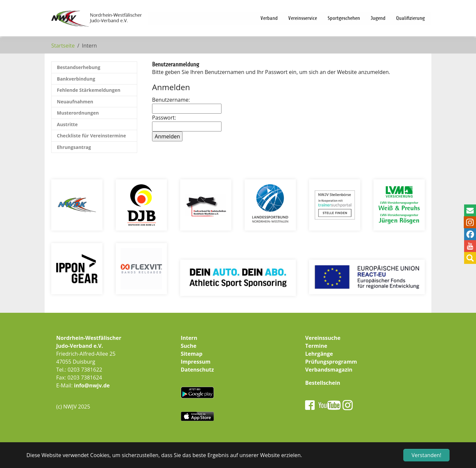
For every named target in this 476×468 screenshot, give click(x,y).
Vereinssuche (323, 338)
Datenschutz (197, 370)
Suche (189, 346)
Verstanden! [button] (426, 455)
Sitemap (192, 354)
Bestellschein (323, 383)
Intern (189, 338)
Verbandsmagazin (329, 370)
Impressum (196, 362)
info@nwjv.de (92, 385)
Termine (316, 346)
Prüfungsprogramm (331, 362)
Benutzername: (185, 105)
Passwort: (185, 123)
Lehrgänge (319, 354)
